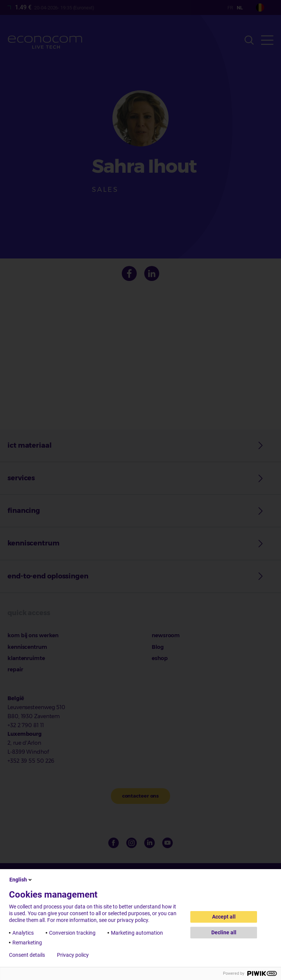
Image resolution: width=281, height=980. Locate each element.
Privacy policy (73, 955)
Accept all (224, 917)
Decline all (224, 932)
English (21, 880)
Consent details (27, 955)
